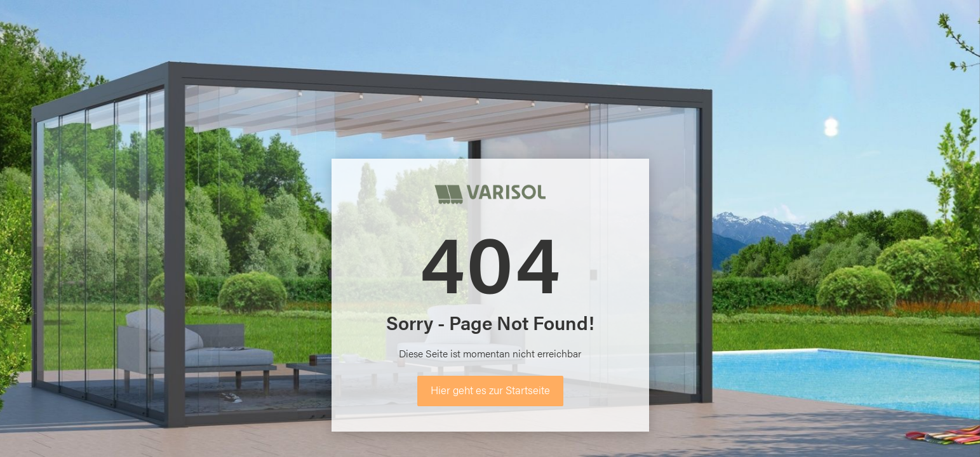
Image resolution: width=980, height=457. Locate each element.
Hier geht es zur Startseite (490, 390)
